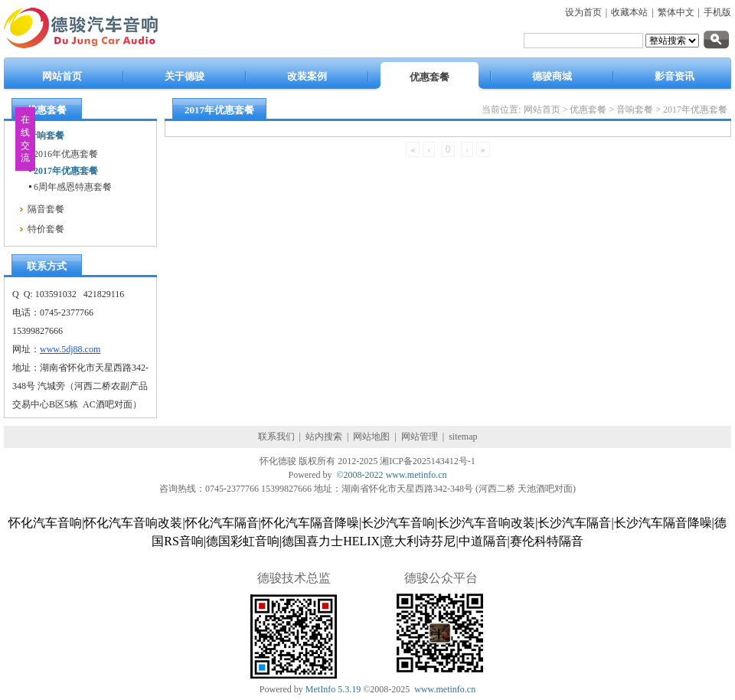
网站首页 (542, 110)
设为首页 (583, 12)
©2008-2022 (360, 475)
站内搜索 (324, 437)
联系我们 (276, 437)
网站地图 (371, 437)
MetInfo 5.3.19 (333, 689)
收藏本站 (629, 12)
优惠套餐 (588, 110)
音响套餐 (635, 110)
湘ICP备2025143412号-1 (428, 461)
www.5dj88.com (70, 349)
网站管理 (420, 437)
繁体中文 (676, 12)
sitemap (463, 437)
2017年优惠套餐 (695, 110)
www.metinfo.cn (416, 475)
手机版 (717, 12)
